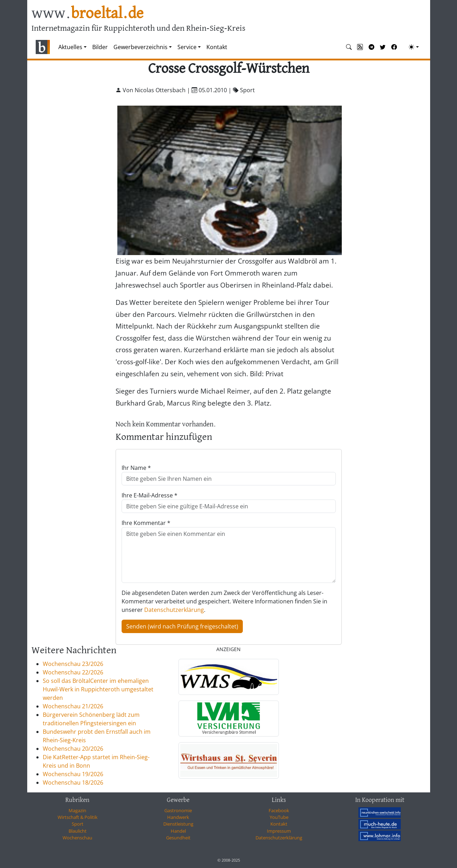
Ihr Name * (136, 468)
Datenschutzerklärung (174, 610)
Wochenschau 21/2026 (73, 706)
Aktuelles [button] (70, 47)
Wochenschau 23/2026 (73, 664)
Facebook (279, 810)
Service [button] (187, 47)
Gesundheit (178, 838)
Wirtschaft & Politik (78, 817)
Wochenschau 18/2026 (73, 783)
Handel (178, 831)
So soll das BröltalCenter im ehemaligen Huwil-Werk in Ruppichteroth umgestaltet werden (98, 689)
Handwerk (178, 817)
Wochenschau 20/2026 (73, 749)
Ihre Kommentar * (146, 523)
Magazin (77, 810)
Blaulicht (78, 831)
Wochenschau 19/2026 (73, 774)
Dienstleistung (178, 824)
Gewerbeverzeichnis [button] (140, 47)
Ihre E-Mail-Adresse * (150, 495)
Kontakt (217, 47)
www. (87, 14)
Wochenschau (77, 838)
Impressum (279, 831)
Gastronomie (178, 810)
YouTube (279, 817)
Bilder (100, 47)
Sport (78, 824)
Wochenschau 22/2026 (73, 672)
